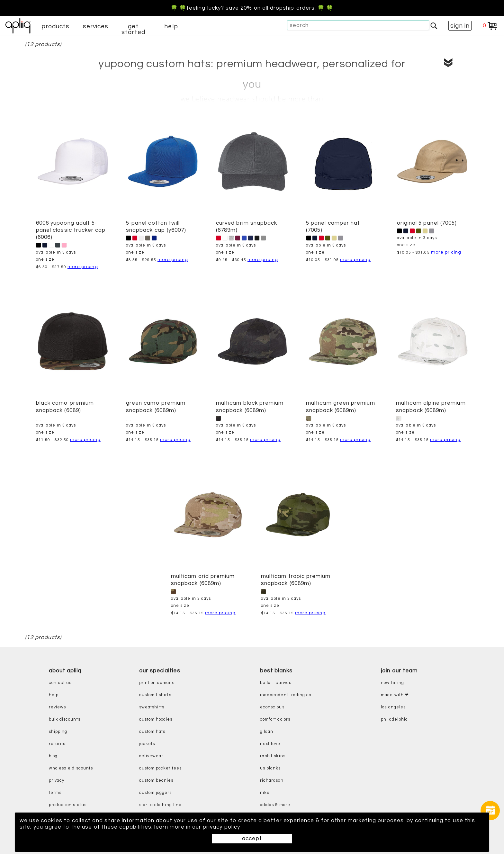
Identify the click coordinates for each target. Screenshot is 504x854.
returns (57, 744)
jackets (147, 744)
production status (68, 805)
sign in (460, 26)
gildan (267, 732)
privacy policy (221, 827)
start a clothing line (160, 805)
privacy (57, 781)
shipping (58, 732)
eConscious (272, 707)
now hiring (392, 683)
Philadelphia (394, 719)
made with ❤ (395, 695)
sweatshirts (152, 707)
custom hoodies (156, 719)
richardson (272, 781)
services (96, 26)
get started (133, 29)
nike (265, 793)
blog (53, 756)
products (56, 26)
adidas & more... (277, 805)
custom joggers (156, 793)
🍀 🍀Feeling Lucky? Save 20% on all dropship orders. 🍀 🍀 (252, 8)
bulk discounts (65, 719)
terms (55, 793)
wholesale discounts (71, 768)
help (171, 26)
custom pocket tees (160, 768)
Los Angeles (393, 707)
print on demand (157, 683)
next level (271, 744)
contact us (60, 683)
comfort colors (275, 719)
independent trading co (286, 695)
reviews (57, 707)
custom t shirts (155, 695)
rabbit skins (273, 756)
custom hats (152, 732)
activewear (151, 756)
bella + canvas (276, 683)
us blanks (270, 768)
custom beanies (156, 781)
